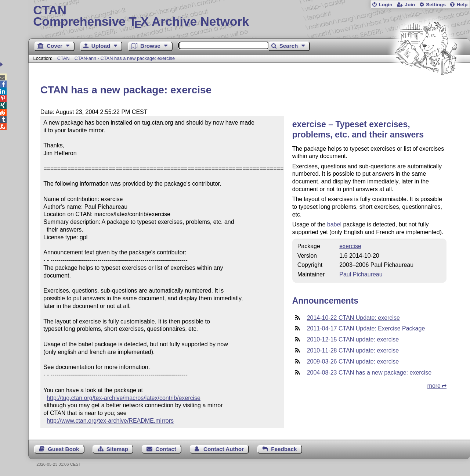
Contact (166, 449)
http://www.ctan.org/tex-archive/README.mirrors (110, 421)
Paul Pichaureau (361, 274)
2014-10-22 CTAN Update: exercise (353, 318)
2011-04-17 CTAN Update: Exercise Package (366, 328)
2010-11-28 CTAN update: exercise (353, 350)
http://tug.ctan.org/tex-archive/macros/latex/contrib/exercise (124, 398)
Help (462, 5)
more (434, 386)
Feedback (284, 449)
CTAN (64, 58)
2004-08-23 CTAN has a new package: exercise (369, 373)
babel (334, 224)
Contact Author (224, 449)
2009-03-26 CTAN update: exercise (353, 362)
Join (410, 5)
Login (385, 5)
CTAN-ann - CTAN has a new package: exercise (125, 58)
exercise (350, 246)
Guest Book (63, 449)
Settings (436, 5)
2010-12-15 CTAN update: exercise (353, 339)
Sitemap (117, 449)
